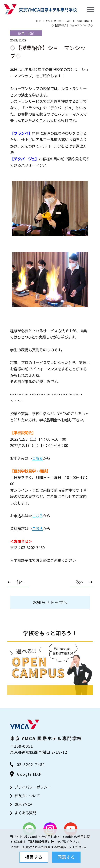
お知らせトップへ (50, 602)
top (38, 21)
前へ (20, 582)
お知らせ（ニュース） (59, 21)
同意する (66, 857)
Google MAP (26, 774)
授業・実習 (83, 21)
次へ (80, 582)
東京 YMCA (23, 804)
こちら (37, 458)
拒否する (34, 857)
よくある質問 (25, 813)
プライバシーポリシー (33, 787)
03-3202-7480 (28, 764)
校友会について (27, 796)
